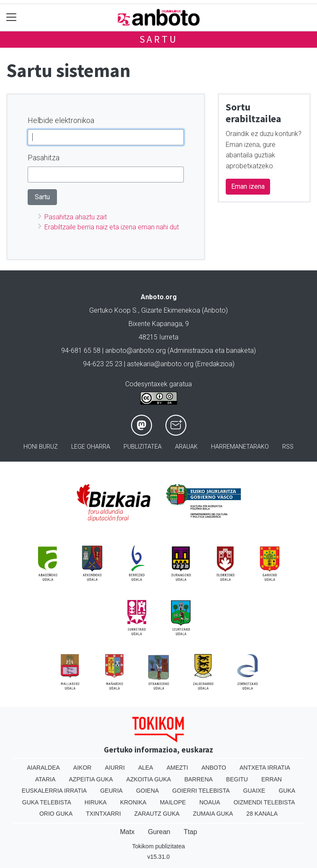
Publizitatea (143, 447)
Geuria (111, 791)
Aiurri (115, 768)
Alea (146, 768)
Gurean (159, 832)
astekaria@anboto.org (160, 364)
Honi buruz (41, 447)
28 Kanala (262, 814)
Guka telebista (47, 802)
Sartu (159, 39)
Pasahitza (44, 158)
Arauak (186, 447)
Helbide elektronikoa (61, 120)
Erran (272, 779)
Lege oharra (91, 447)
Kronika (133, 802)
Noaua (210, 802)
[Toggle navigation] (12, 17)
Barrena (198, 779)
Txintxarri (103, 814)
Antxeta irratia (265, 768)
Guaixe (254, 791)
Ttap (191, 832)
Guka (287, 791)
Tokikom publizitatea (158, 846)
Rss (288, 447)
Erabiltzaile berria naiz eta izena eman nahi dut (112, 227)
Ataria (45, 779)
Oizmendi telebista (264, 802)
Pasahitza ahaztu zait (76, 217)
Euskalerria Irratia (54, 791)
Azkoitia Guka (149, 779)
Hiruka (96, 802)
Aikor (82, 768)
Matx (127, 832)
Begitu (237, 779)
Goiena (147, 791)
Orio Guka (56, 814)
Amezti (177, 768)
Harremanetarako (240, 447)
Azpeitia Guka (91, 779)
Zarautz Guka (157, 814)
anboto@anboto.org (135, 351)
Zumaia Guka (213, 814)
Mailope (173, 802)
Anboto (214, 768)
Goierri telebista (201, 791)
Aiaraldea (43, 768)
